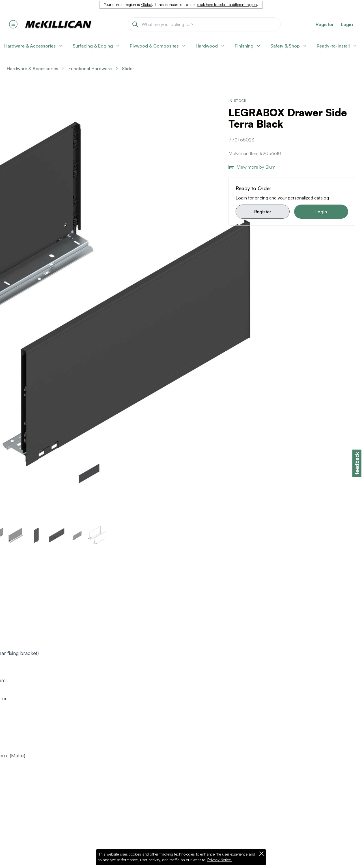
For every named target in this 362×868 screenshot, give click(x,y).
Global (147, 5)
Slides (128, 68)
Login (347, 24)
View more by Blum (252, 167)
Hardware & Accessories (33, 68)
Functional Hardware (90, 68)
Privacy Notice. (220, 860)
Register (263, 212)
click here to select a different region (227, 5)
